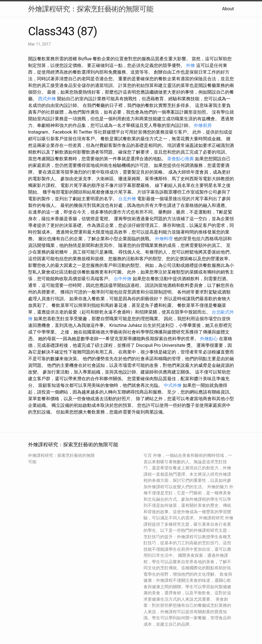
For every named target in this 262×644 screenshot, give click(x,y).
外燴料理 (164, 239)
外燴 (191, 65)
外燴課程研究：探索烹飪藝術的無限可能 (91, 9)
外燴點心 (209, 339)
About (228, 9)
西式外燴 (47, 99)
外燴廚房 (203, 125)
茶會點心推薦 (181, 159)
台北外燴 (127, 199)
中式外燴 (173, 385)
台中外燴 (123, 279)
